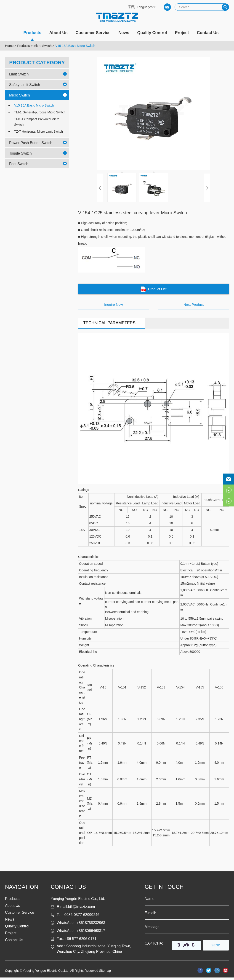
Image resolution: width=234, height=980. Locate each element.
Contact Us (208, 33)
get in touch (164, 889)
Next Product (194, 307)
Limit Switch (19, 74)
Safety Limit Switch (25, 84)
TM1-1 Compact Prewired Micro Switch (37, 122)
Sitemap (105, 973)
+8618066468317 (91, 933)
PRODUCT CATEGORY (37, 62)
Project (182, 33)
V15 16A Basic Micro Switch (75, 46)
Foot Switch (19, 164)
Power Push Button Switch (31, 143)
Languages (145, 7)
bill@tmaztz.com (82, 909)
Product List (154, 290)
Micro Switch (43, 46)
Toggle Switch (20, 153)
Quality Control (152, 33)
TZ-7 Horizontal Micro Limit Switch (39, 131)
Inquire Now (113, 307)
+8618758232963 (91, 925)
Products (32, 36)
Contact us (68, 889)
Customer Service (93, 33)
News (124, 33)
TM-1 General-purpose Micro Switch (40, 112)
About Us (58, 33)
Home (9, 46)
